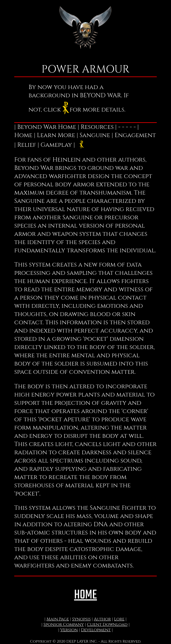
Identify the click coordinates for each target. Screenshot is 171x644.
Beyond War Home (47, 127)
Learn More (56, 135)
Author (102, 619)
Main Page (58, 619)
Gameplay (56, 145)
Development (96, 630)
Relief (27, 145)
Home (23, 135)
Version (69, 630)
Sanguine (95, 135)
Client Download (107, 625)
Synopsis (81, 619)
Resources (97, 127)
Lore (119, 619)
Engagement (135, 135)
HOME (85, 595)
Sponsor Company (64, 625)
